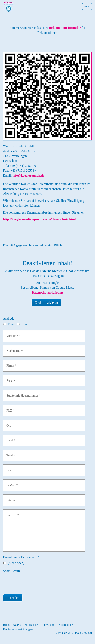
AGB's (17, 625)
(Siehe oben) (16, 563)
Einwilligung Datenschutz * (21, 557)
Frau (11, 324)
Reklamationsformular (64, 28)
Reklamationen (65, 625)
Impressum (47, 625)
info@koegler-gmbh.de (28, 175)
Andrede (9, 318)
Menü (87, 6)
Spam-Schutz (12, 571)
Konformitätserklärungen (18, 629)
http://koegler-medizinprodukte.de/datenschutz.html (39, 219)
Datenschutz (31, 625)
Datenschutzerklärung (47, 292)
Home (7, 625)
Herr (24, 324)
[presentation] (34, 582)
